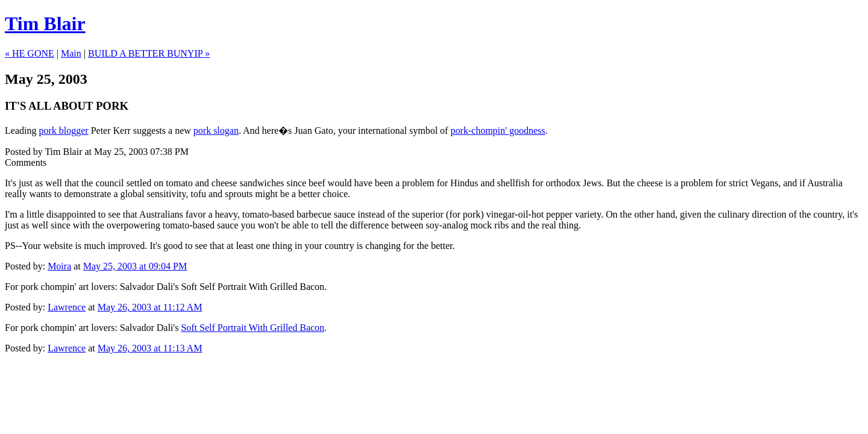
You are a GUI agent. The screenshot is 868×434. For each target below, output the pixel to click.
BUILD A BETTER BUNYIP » (149, 53)
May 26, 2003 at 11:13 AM (150, 348)
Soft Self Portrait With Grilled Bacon (253, 287)
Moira (59, 266)
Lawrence (67, 307)
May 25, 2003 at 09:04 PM (135, 266)
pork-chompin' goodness (498, 131)
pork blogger (63, 131)
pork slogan (216, 131)
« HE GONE (30, 53)
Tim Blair (45, 24)
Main (71, 53)
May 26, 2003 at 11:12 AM (150, 307)
